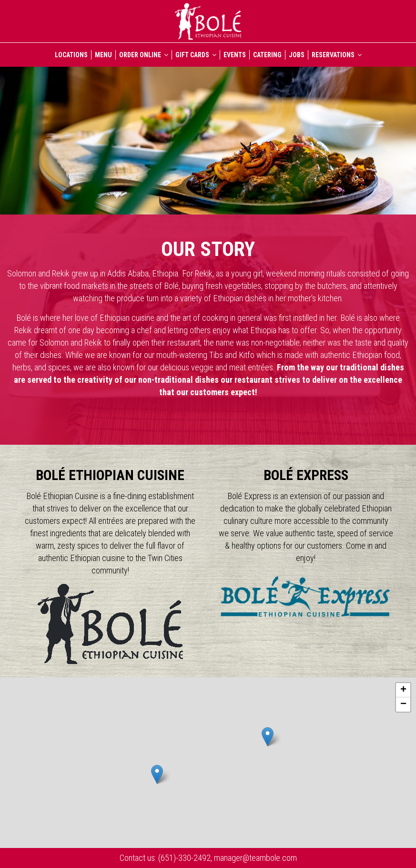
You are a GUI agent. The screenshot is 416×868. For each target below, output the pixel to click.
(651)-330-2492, (185, 858)
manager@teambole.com (254, 858)
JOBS (297, 55)
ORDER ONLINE (144, 55)
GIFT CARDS (196, 55)
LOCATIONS (71, 55)
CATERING (267, 55)
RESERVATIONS (337, 55)
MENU (103, 55)
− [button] (403, 705)
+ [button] (403, 690)
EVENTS (235, 55)
